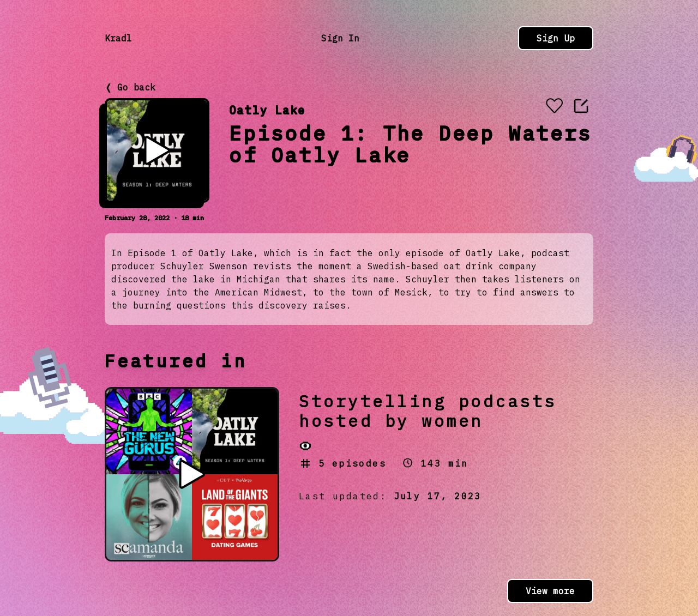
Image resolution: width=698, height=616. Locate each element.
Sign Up (556, 38)
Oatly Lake (267, 110)
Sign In (340, 38)
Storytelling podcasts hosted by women (428, 411)
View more (550, 591)
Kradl (118, 38)
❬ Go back (130, 87)
